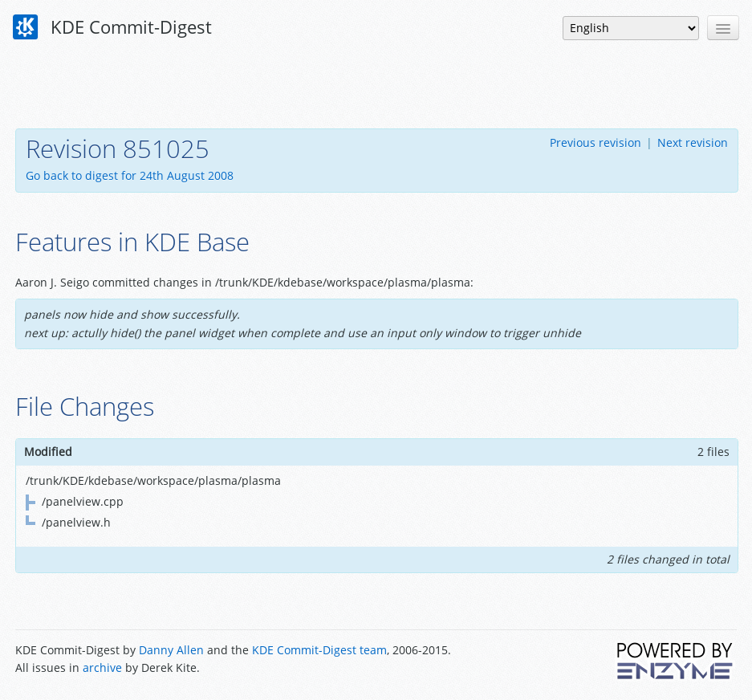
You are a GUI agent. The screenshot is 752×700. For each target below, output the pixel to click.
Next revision (693, 142)
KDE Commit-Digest (112, 27)
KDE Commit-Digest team (319, 650)
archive (102, 667)
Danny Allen (171, 650)
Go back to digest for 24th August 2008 (130, 175)
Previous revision (596, 142)
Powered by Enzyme (676, 661)
